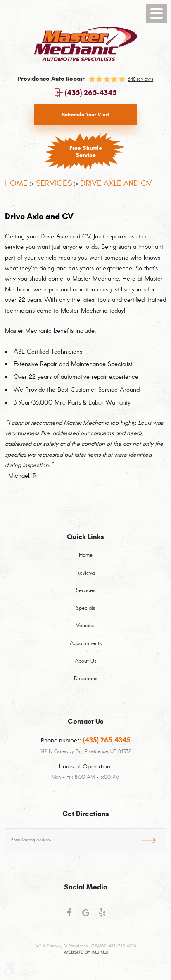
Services (54, 183)
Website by (86, 952)
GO (154, 839)
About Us (85, 662)
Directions (85, 679)
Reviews (86, 573)
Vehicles (86, 626)
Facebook (69, 916)
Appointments (86, 644)
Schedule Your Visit (85, 115)
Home (16, 183)
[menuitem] (85, 560)
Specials (85, 609)
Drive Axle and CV (116, 183)
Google (85, 916)
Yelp (102, 916)
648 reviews (140, 79)
